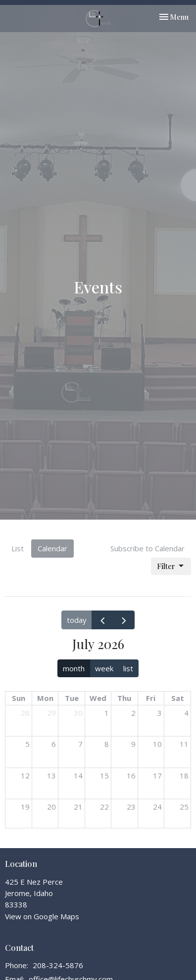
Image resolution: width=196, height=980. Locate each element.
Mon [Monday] (45, 698)
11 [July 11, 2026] (184, 744)
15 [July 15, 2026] (104, 776)
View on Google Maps (42, 916)
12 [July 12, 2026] (25, 776)
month (74, 668)
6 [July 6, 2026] (54, 744)
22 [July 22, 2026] (104, 807)
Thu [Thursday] (124, 698)
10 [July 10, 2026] (157, 744)
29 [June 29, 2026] (51, 713)
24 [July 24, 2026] (157, 807)
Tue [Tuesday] (72, 698)
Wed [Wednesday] (98, 698)
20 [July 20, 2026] (51, 807)
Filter (171, 566)
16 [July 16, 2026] (131, 776)
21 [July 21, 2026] (78, 807)
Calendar (52, 548)
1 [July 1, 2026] (107, 713)
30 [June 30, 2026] (78, 713)
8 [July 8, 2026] (107, 744)
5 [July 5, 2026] (27, 744)
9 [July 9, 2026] (133, 744)
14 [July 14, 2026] (78, 776)
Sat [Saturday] (178, 698)
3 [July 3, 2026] (160, 713)
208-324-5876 (58, 965)
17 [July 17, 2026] (157, 776)
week (104, 668)
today (77, 620)
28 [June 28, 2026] (25, 713)
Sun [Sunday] (19, 698)
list (128, 668)
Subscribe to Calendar (147, 548)
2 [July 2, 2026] (133, 713)
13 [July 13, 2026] (51, 776)
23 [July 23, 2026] (131, 807)
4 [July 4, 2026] (186, 713)
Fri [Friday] (151, 698)
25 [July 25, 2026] (184, 807)
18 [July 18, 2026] (184, 776)
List (18, 548)
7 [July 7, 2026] (80, 744)
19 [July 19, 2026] (25, 807)
